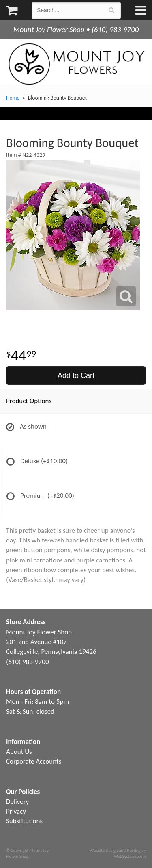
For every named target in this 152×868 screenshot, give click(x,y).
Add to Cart (76, 375)
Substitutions (24, 821)
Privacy (16, 811)
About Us (19, 752)
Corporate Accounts (34, 761)
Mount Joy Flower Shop (76, 64)
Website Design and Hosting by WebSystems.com (118, 853)
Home (13, 98)
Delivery (17, 802)
